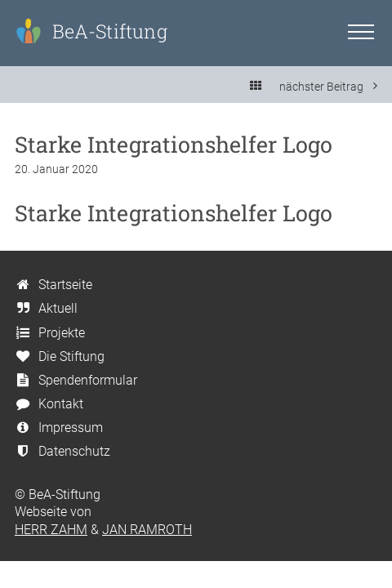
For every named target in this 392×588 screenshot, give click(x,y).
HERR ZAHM (51, 530)
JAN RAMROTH (147, 530)
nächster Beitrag (328, 86)
